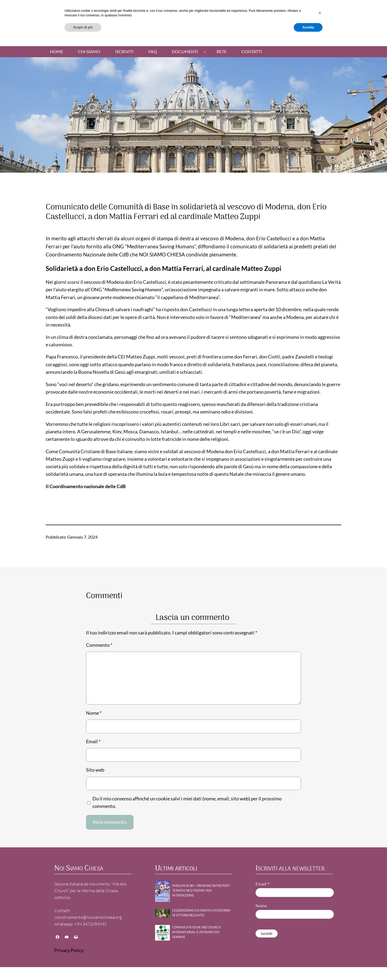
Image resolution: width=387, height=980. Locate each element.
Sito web (95, 770)
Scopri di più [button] (83, 966)
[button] (320, 952)
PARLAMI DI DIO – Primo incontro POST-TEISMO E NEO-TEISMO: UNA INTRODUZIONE (201, 891)
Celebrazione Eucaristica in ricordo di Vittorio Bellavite (201, 913)
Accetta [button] (308, 966)
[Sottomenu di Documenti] (205, 52)
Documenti (185, 52)
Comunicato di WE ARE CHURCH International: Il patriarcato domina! (196, 933)
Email (93, 741)
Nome (94, 713)
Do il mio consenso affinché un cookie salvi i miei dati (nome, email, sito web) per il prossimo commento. (187, 802)
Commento (99, 645)
